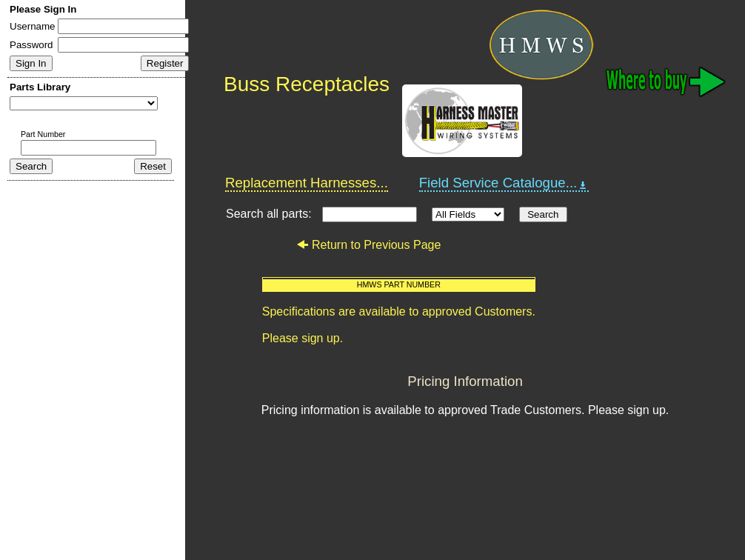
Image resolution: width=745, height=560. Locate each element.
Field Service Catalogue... (504, 183)
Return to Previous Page (368, 245)
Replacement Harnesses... (307, 183)
